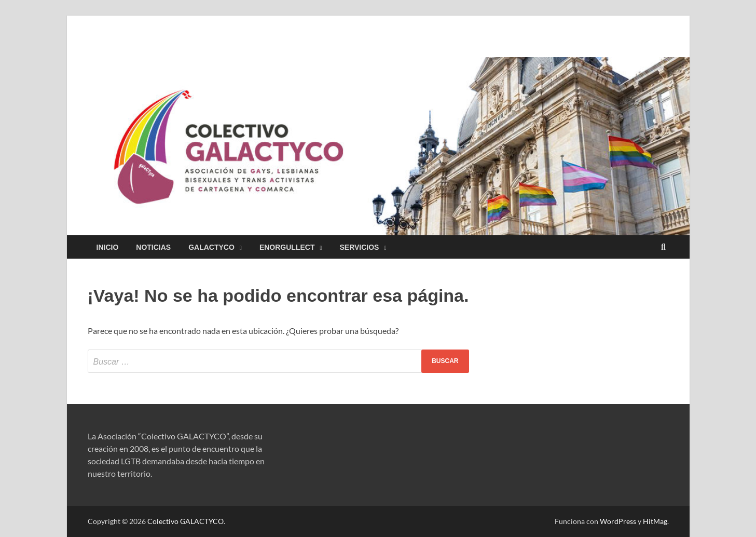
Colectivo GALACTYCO (185, 521)
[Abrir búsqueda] (664, 247)
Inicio (108, 247)
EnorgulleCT (287, 247)
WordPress (618, 521)
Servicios (359, 247)
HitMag (655, 521)
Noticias (153, 247)
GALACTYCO (211, 247)
